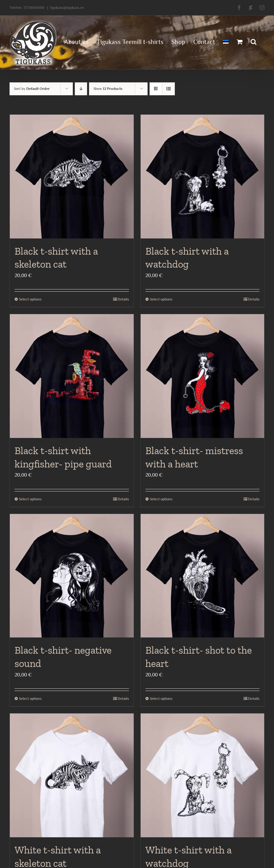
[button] (254, 41)
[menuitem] (226, 41)
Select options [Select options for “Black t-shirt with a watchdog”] (161, 299)
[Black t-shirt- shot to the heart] (203, 576)
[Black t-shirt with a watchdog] (203, 177)
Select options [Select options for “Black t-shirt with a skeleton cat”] (30, 299)
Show (108, 89)
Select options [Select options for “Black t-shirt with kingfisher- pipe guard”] (30, 499)
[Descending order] (81, 89)
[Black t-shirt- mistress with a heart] (203, 376)
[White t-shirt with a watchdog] (203, 775)
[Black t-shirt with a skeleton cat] (72, 177)
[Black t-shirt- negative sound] (72, 576)
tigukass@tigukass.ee (67, 8)
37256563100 (34, 8)
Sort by (32, 89)
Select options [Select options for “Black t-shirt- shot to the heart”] (161, 699)
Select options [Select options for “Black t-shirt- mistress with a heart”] (161, 499)
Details (123, 299)
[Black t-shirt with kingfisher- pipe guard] (72, 376)
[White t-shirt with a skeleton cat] (72, 775)
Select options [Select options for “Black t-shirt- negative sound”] (30, 699)
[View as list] (168, 89)
